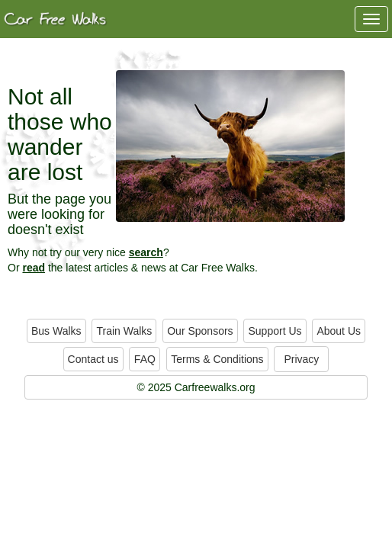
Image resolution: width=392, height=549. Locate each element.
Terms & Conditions (217, 359)
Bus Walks (56, 331)
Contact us (93, 359)
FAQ (145, 359)
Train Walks (124, 331)
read (34, 268)
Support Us (275, 331)
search (146, 252)
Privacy (301, 359)
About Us (339, 331)
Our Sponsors (200, 331)
